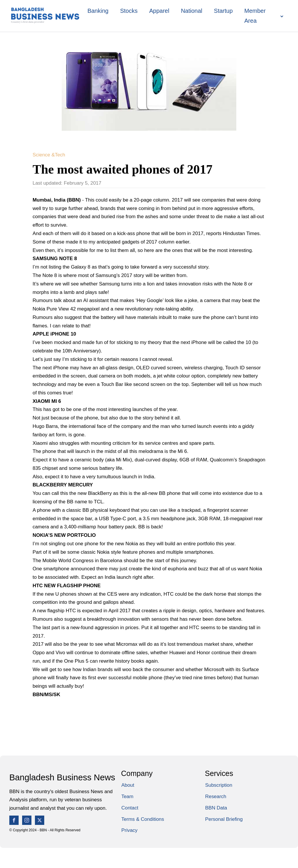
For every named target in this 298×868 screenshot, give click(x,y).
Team (127, 796)
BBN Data (216, 808)
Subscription (219, 785)
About (128, 785)
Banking (98, 11)
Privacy (129, 830)
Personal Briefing (224, 819)
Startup (223, 11)
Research (216, 796)
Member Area (255, 16)
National (192, 11)
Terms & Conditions (143, 819)
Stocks (129, 11)
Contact (130, 808)
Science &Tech (49, 155)
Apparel (159, 11)
